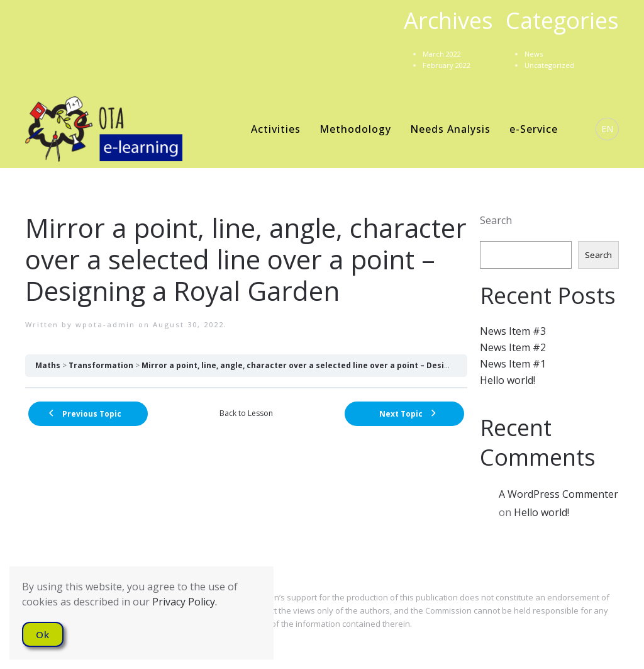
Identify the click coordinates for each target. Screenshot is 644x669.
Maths (48, 365)
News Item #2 (513, 347)
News (534, 54)
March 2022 (442, 54)
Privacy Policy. (185, 602)
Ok (43, 634)
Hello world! (508, 380)
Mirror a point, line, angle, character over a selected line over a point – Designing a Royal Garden (335, 365)
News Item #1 (513, 364)
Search (496, 220)
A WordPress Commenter (558, 494)
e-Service (534, 129)
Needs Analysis (450, 129)
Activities (276, 129)
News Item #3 (513, 331)
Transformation (101, 365)
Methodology (355, 129)
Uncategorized (549, 65)
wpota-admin (105, 324)
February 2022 (447, 65)
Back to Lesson (246, 413)
